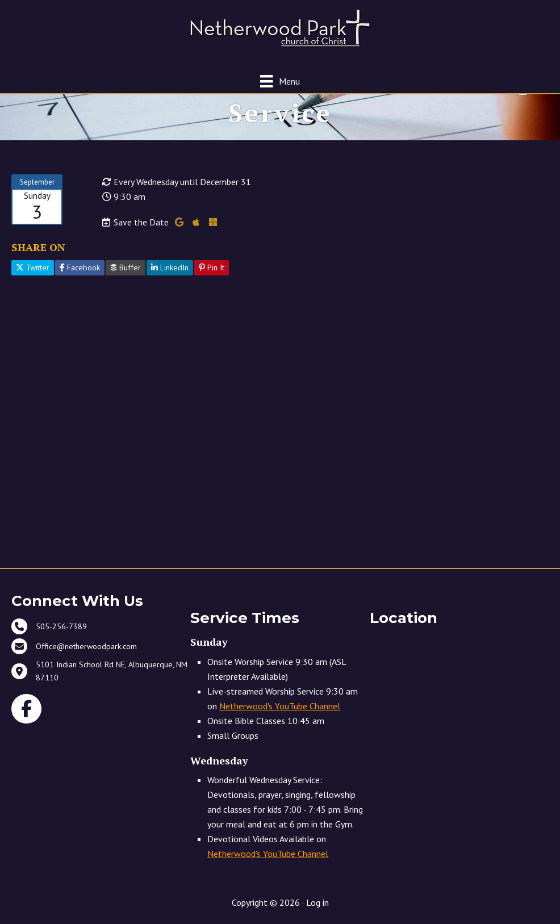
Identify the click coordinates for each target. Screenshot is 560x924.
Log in (317, 902)
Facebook (80, 267)
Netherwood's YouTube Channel (280, 706)
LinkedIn (170, 267)
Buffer (126, 267)
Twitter (33, 267)
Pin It (212, 267)
